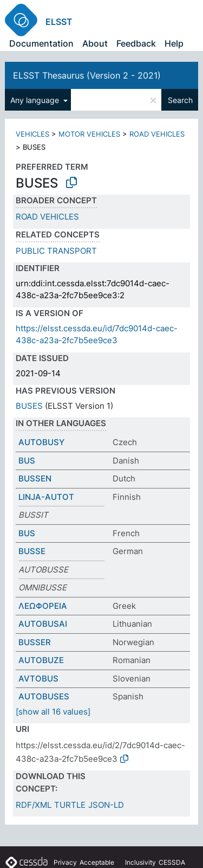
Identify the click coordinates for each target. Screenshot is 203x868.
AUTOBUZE (41, 660)
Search (180, 100)
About (95, 43)
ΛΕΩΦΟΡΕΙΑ (43, 606)
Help (174, 43)
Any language (36, 100)
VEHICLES (32, 134)
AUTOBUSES (44, 696)
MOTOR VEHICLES (89, 134)
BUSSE (32, 551)
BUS (27, 461)
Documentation (41, 43)
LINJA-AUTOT (46, 497)
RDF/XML (34, 805)
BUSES (29, 406)
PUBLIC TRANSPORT (56, 251)
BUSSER (35, 642)
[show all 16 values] (53, 712)
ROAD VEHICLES (157, 134)
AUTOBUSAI (43, 624)
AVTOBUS (38, 679)
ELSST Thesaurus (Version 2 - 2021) (87, 75)
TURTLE (70, 805)
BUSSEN (35, 478)
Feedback (136, 43)
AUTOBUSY (41, 442)
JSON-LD (106, 805)
